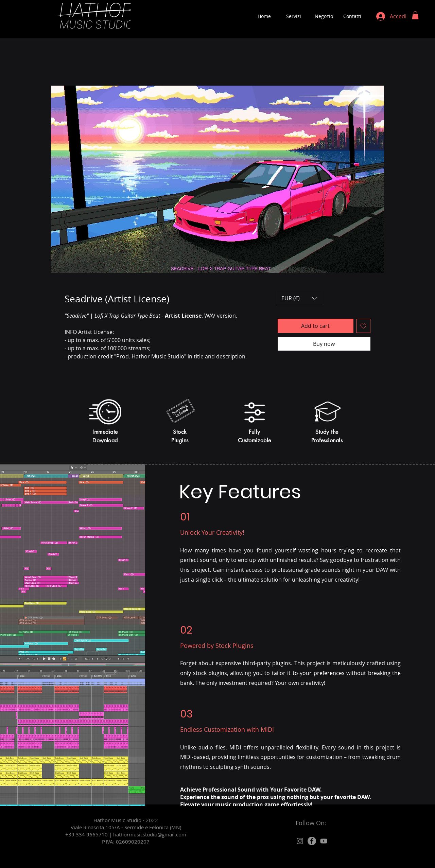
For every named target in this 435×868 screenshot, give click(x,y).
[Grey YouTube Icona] (324, 841)
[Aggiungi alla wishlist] (363, 326)
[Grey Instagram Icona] (300, 841)
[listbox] (299, 298)
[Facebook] (312, 841)
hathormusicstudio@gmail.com (150, 834)
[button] (415, 15)
